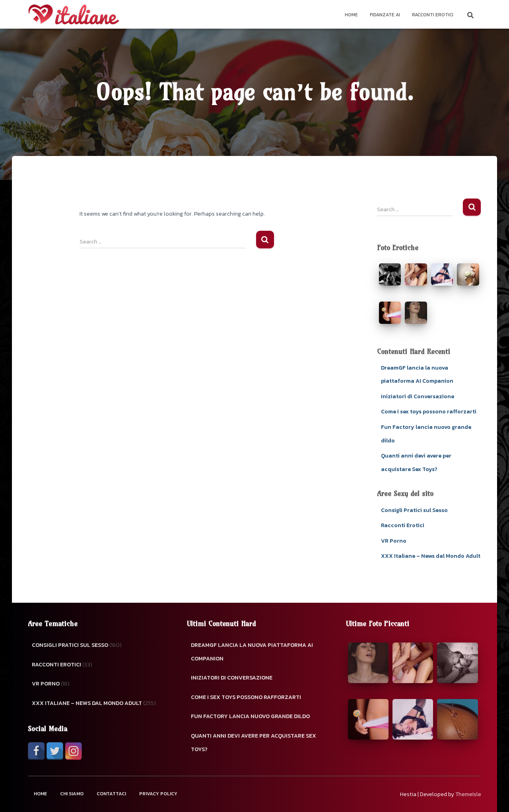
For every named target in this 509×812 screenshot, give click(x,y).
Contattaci (111, 794)
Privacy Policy (158, 794)
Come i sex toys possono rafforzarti (429, 412)
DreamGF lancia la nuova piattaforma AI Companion (252, 652)
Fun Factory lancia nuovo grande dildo (250, 716)
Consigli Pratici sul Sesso (414, 510)
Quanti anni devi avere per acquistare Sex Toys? (254, 743)
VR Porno (394, 541)
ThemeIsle (468, 794)
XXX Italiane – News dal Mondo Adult (431, 556)
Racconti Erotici (433, 15)
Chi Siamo (72, 794)
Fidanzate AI (385, 15)
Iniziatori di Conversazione (418, 396)
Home (351, 15)
